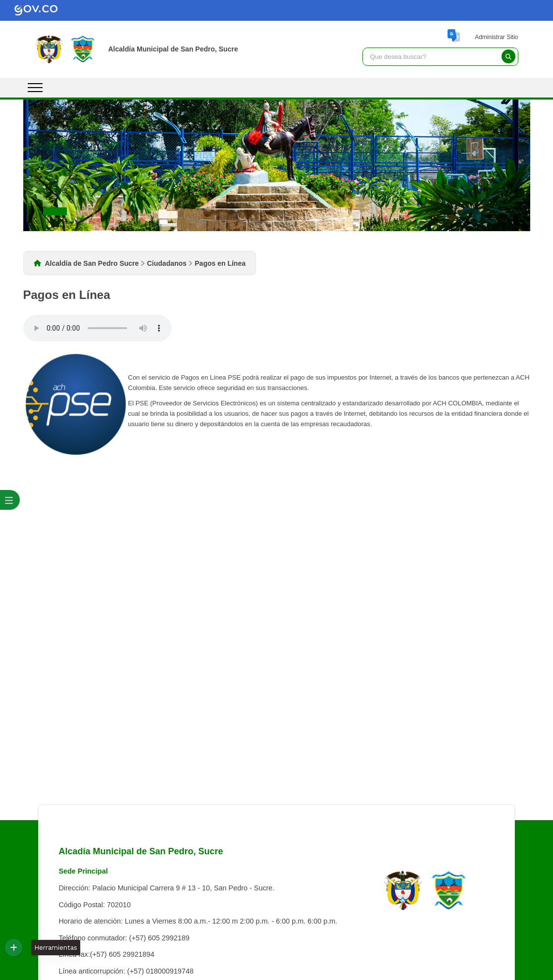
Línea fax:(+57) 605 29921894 (106, 954)
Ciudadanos (167, 263)
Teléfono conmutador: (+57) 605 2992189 (124, 938)
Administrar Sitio (496, 37)
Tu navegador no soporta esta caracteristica (98, 328)
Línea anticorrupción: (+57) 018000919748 (126, 971)
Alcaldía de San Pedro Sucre (92, 263)
